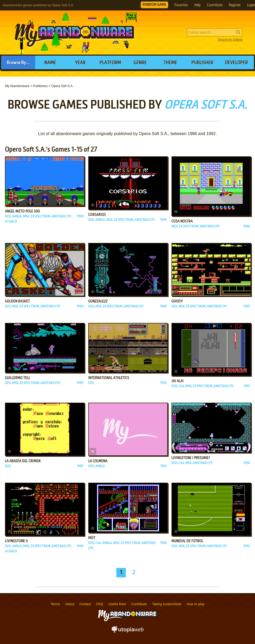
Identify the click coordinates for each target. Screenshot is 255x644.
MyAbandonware (75, 33)
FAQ (100, 604)
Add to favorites (9, 202)
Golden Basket (17, 301)
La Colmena (98, 461)
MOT (92, 538)
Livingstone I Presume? (191, 458)
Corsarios (97, 215)
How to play (196, 604)
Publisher (202, 63)
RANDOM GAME (154, 5)
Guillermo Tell (18, 378)
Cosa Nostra (182, 221)
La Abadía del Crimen (23, 461)
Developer (236, 63)
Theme (170, 63)
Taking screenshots (167, 604)
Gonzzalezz (98, 301)
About (70, 604)
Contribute (215, 5)
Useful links (117, 604)
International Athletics (109, 378)
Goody (177, 301)
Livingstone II (16, 541)
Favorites (181, 5)
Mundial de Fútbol (187, 541)
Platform (110, 63)
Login (251, 5)
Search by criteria (230, 40)
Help (197, 5)
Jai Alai (178, 381)
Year (80, 63)
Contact (85, 604)
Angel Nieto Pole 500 (22, 211)
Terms (55, 604)
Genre (140, 63)
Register (235, 5)
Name (50, 63)
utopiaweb (128, 631)
